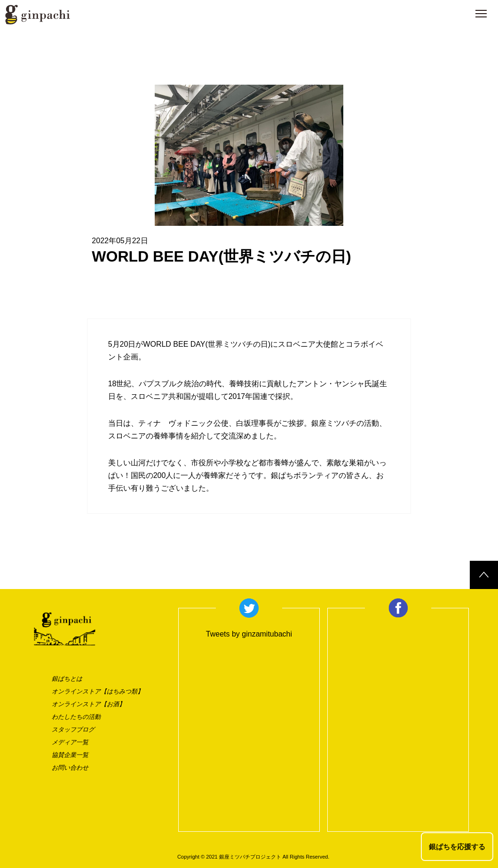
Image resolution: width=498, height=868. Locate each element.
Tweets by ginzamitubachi (249, 634)
